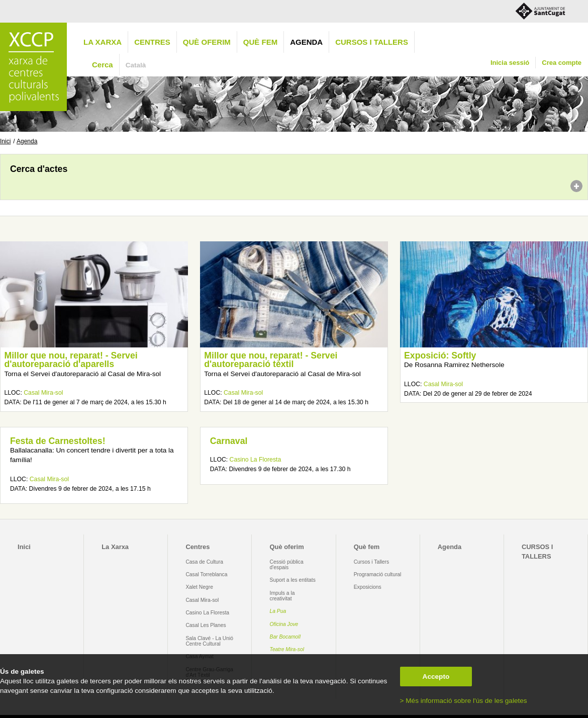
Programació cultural (378, 574)
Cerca (103, 65)
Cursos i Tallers (371, 562)
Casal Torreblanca (206, 574)
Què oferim (207, 42)
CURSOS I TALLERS (372, 42)
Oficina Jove (284, 624)
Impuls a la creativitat (282, 596)
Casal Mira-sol (43, 393)
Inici (5, 141)
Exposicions (368, 587)
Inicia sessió (510, 63)
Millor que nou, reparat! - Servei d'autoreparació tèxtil (271, 360)
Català (136, 65)
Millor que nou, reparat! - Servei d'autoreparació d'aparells (71, 360)
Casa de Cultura (204, 562)
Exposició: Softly (440, 355)
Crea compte (562, 63)
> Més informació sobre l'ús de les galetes (464, 701)
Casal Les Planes (206, 625)
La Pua (278, 611)
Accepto (436, 677)
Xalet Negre (199, 587)
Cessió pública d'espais (287, 565)
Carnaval (229, 441)
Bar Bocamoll (285, 637)
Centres (152, 42)
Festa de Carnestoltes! (58, 441)
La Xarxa (103, 42)
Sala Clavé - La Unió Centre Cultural (209, 641)
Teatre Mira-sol (287, 649)
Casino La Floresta (256, 460)
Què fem (260, 42)
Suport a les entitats (293, 580)
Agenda (306, 42)
